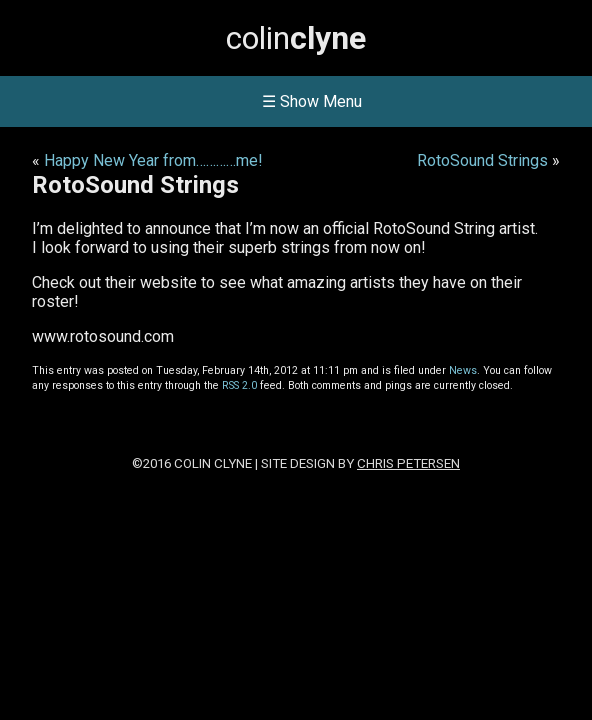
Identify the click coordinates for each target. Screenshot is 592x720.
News (463, 370)
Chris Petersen (408, 463)
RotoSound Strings (482, 160)
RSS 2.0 (239, 385)
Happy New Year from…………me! (153, 160)
